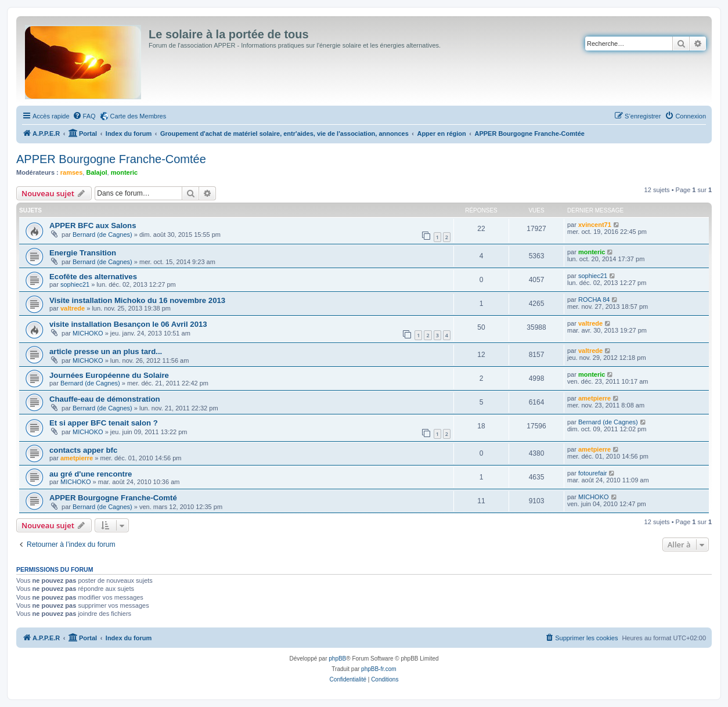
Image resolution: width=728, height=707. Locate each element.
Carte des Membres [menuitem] (138, 116)
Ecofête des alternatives (93, 277)
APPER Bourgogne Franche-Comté (113, 498)
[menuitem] (84, 116)
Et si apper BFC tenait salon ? (104, 423)
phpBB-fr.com (379, 669)
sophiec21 (75, 284)
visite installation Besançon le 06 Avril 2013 (128, 324)
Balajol (96, 172)
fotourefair (593, 473)
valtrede (73, 308)
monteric (124, 172)
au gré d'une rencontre (91, 474)
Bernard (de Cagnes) (102, 235)
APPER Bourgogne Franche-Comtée (111, 159)
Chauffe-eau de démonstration (105, 399)
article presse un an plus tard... (106, 351)
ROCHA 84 (594, 300)
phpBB (337, 659)
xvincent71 (595, 225)
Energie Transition (83, 253)
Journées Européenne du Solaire (109, 375)
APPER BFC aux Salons (93, 226)
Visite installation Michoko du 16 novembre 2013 (137, 300)
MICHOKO (88, 333)
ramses (72, 172)
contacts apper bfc (83, 450)
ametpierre (594, 398)
